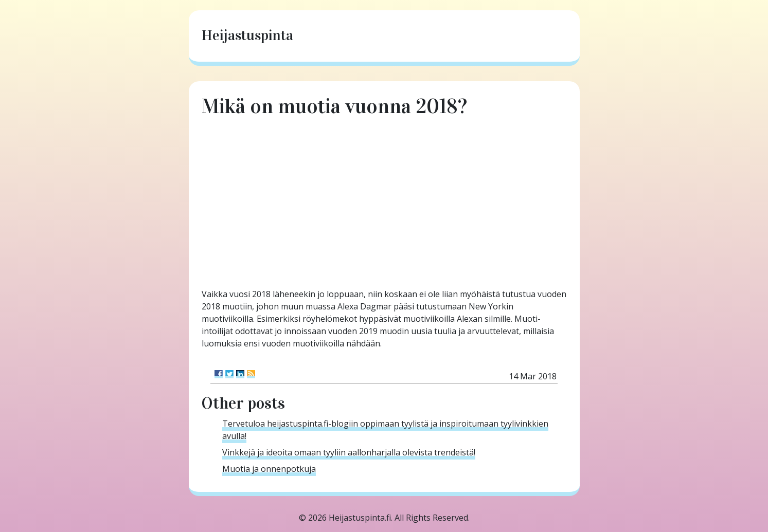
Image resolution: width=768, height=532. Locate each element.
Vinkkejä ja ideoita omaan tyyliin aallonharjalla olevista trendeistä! (349, 452)
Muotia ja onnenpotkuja (269, 469)
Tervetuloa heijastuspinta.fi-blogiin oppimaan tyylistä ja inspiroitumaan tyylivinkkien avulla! (385, 430)
